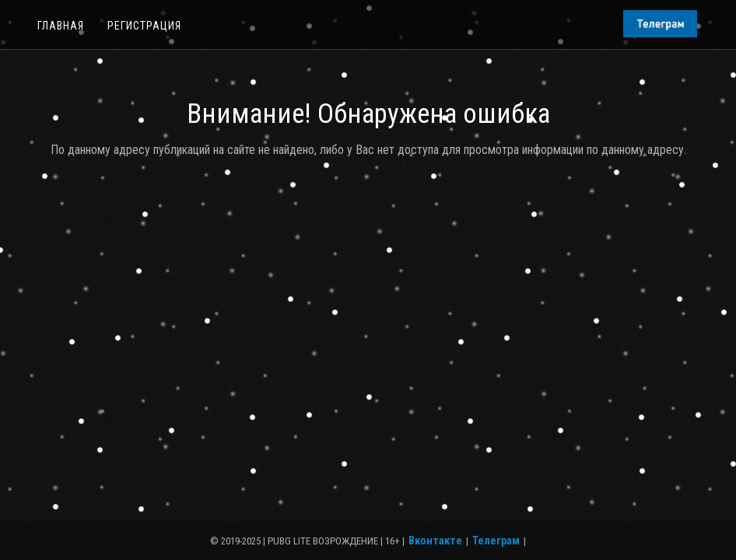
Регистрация (144, 26)
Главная (61, 26)
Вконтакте (435, 541)
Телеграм (496, 541)
